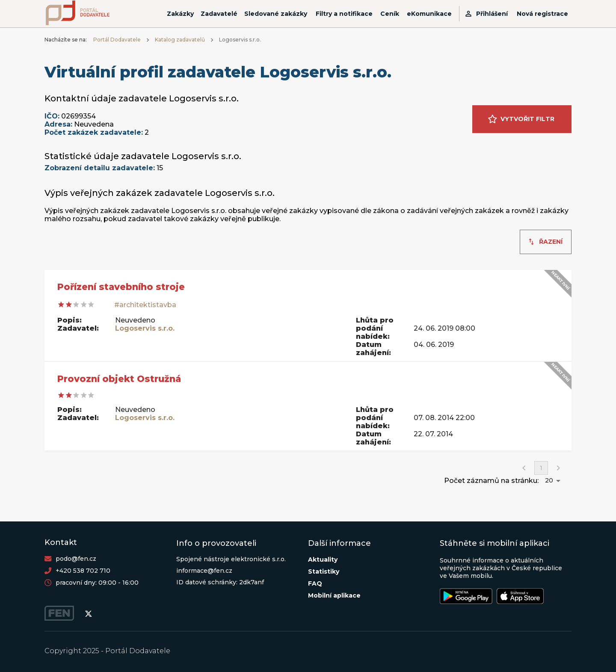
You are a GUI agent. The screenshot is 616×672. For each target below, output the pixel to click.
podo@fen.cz (76, 559)
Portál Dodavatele (117, 40)
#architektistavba (145, 305)
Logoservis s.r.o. (145, 328)
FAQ (315, 583)
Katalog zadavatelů (180, 40)
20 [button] (549, 480)
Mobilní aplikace (334, 595)
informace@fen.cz (204, 571)
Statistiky (324, 571)
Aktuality (323, 560)
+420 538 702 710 (83, 571)
